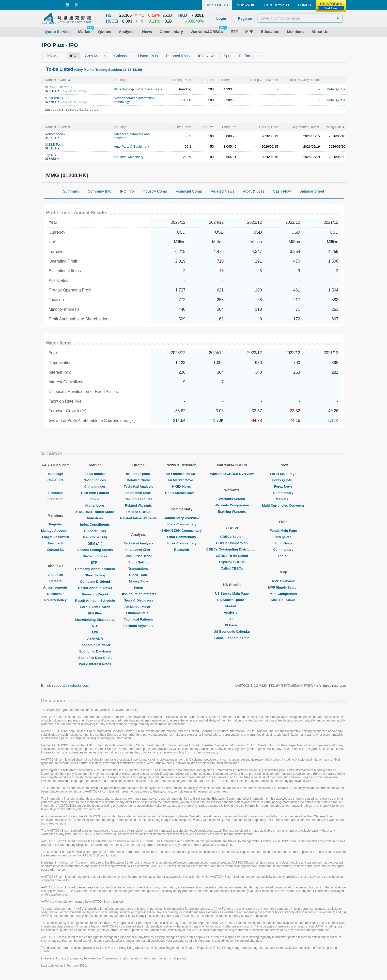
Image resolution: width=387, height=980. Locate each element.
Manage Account (56, 531)
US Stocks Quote (232, 600)
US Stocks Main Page (232, 594)
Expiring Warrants (232, 512)
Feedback (55, 543)
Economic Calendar (95, 645)
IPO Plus (95, 613)
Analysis (232, 613)
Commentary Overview (182, 518)
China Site (55, 480)
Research (182, 550)
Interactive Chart (139, 493)
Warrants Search (232, 499)
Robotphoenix (55, 134)
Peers (138, 588)
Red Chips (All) (95, 537)
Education (56, 499)
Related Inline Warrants (138, 518)
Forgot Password (55, 537)
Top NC (50, 155)
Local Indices (95, 474)
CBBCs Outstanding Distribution (232, 549)
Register (55, 524)
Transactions (138, 569)
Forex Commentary (181, 543)
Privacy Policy (55, 600)
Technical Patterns (139, 619)
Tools (283, 556)
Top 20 (95, 499)
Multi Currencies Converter (283, 505)
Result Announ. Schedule (95, 601)
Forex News (283, 486)
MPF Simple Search (283, 587)
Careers (55, 581)
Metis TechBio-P (57, 98)
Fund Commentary (182, 537)
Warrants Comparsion (232, 505)
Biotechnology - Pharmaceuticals (138, 89)
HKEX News (181, 486)
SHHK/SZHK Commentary (182, 531)
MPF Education (283, 600)
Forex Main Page (283, 474)
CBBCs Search (232, 537)
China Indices (95, 486)
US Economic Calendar (232, 632)
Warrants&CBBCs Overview (232, 474)
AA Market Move (139, 607)
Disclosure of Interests (138, 594)
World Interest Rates (95, 664)
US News (232, 625)
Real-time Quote (138, 474)
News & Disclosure (138, 600)
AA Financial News (181, 474)
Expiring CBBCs (232, 562)
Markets (283, 499)
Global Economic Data (232, 638)
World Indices (95, 480)
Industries (95, 518)
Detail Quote (336, 89)
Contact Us (56, 550)
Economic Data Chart (95, 658)
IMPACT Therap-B (58, 87)
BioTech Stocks (95, 556)
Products (55, 493)
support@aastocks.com (71, 685)
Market (232, 606)
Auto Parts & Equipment (131, 147)
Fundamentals (138, 613)
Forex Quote (283, 480)
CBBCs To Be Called (232, 556)
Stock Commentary (181, 524)
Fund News (283, 543)
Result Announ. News (95, 588)
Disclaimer (55, 594)
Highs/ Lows (95, 505)
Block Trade (138, 575)
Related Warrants (138, 505)
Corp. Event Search (95, 607)
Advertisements (55, 587)
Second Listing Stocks (95, 550)
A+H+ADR (95, 639)
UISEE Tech (54, 144)
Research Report (95, 594)
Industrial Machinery (129, 157)
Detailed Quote (138, 480)
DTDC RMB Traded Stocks (95, 512)
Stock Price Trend (138, 556)
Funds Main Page (283, 531)
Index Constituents (95, 525)
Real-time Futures (95, 493)
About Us (55, 575)
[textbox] (300, 18)
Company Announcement (95, 569)
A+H (95, 626)
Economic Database (95, 651)
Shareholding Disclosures (95, 620)
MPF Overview (283, 581)
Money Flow (138, 581)
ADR (95, 632)
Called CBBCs (232, 568)
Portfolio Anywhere (138, 626)
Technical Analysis (138, 486)
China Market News (182, 493)
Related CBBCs (138, 512)
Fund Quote (283, 537)
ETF (95, 563)
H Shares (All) (95, 531)
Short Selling (95, 575)
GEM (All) (95, 544)
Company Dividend (95, 582)
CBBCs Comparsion (232, 543)
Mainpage (55, 474)
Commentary (283, 493)
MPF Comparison (283, 594)
